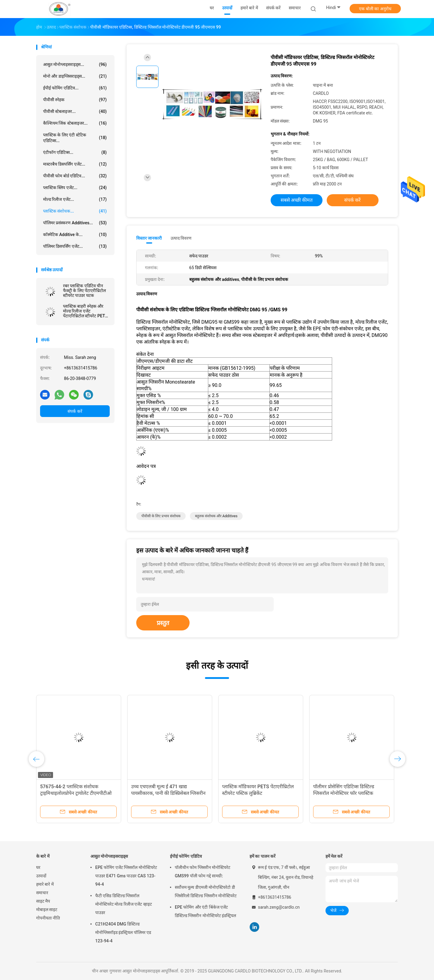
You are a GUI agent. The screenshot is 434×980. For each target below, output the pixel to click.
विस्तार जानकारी (149, 238)
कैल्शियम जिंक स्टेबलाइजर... (75, 123)
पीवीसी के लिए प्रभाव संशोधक (161, 516)
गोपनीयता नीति (48, 918)
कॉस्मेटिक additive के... (75, 235)
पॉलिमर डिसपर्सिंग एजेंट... (75, 246)
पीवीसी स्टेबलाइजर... (75, 111)
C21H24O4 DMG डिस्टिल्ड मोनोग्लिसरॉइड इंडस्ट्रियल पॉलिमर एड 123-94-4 (123, 932)
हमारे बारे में (45, 884)
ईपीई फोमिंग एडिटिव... (75, 88)
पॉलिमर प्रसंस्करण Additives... (75, 223)
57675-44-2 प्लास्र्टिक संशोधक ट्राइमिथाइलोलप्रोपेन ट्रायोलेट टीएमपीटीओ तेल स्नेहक (76, 793)
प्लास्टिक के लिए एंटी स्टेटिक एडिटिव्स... (75, 138)
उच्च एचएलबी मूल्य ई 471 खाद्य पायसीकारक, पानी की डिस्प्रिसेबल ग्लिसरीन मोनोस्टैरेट (168, 793)
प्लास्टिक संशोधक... (75, 211)
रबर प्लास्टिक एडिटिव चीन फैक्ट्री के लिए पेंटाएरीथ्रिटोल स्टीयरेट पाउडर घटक (84, 291)
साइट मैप (43, 901)
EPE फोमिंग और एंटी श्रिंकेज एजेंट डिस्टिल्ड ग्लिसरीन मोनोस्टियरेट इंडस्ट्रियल (205, 911)
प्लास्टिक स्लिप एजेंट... (75, 188)
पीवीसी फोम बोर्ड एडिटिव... (75, 176)
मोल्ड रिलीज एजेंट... (75, 199)
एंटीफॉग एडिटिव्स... (75, 152)
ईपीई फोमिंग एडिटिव (186, 856)
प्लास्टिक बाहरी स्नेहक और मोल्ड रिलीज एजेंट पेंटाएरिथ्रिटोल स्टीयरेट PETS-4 (86, 311)
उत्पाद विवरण (181, 238)
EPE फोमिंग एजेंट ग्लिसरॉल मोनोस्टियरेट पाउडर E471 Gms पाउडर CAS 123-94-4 (126, 876)
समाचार (42, 893)
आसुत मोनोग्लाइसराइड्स (109, 856)
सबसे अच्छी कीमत (297, 200)
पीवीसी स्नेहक (75, 100)
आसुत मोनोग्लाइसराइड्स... (75, 64)
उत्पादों (41, 876)
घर (38, 867)
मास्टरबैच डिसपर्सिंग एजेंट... (75, 164)
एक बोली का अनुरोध (375, 9)
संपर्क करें (75, 411)
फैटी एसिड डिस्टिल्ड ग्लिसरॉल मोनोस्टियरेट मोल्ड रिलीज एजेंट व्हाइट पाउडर (124, 904)
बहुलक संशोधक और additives (216, 516)
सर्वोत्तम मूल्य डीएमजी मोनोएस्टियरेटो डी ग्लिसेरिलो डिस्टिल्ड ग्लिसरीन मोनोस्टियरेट (206, 891)
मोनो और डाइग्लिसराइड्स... (75, 76)
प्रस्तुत (163, 623)
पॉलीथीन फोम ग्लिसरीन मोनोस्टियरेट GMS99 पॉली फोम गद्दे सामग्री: (203, 872)
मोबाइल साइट (47, 910)
